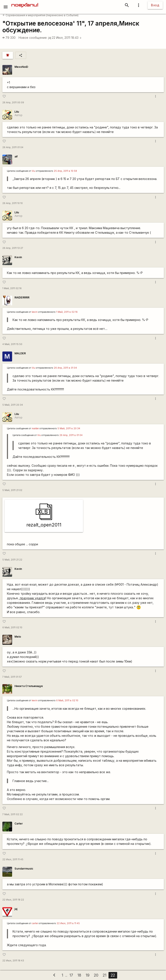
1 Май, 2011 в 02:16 (67, 312)
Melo (18, 637)
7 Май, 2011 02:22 (13, 814)
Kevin (18, 257)
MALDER (20, 353)
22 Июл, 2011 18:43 (67, 38)
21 (105, 975)
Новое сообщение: (33, 38)
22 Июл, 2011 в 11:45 (68, 923)
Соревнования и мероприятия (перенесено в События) (41, 15)
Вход (155, 5)
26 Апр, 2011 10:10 (13, 203)
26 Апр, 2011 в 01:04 (65, 368)
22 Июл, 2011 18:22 (13, 900)
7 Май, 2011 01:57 (12, 677)
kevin (35, 312)
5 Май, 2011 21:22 (12, 560)
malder (35, 428)
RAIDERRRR (22, 297)
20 (96, 975)
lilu (34, 171)
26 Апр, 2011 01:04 (13, 147)
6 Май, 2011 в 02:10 (67, 701)
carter (35, 923)
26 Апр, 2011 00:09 (13, 103)
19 (88, 975)
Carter (19, 824)
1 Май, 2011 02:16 (12, 288)
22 (113, 975)
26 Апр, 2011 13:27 (13, 248)
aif (16, 156)
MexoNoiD (21, 67)
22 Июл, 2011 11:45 (13, 859)
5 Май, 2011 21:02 (12, 490)
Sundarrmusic (24, 869)
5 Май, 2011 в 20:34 (69, 428)
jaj (50, 38)
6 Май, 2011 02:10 (12, 628)
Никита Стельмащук (29, 686)
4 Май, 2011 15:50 (12, 344)
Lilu (17, 112)
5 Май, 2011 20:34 (13, 405)
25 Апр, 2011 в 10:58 (65, 171)
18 (79, 975)
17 (71, 975)
